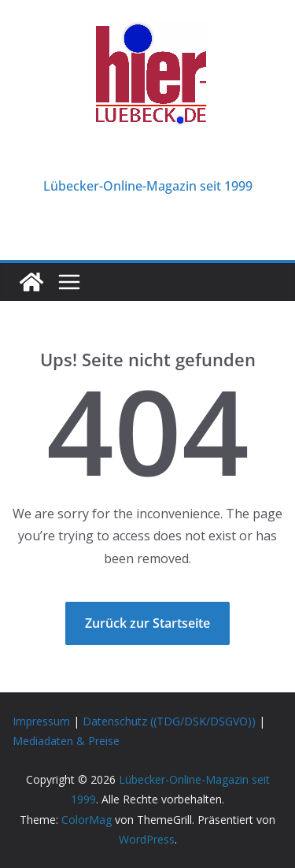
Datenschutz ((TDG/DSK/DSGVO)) (169, 721)
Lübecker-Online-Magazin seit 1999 (148, 186)
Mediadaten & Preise (66, 741)
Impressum (41, 721)
